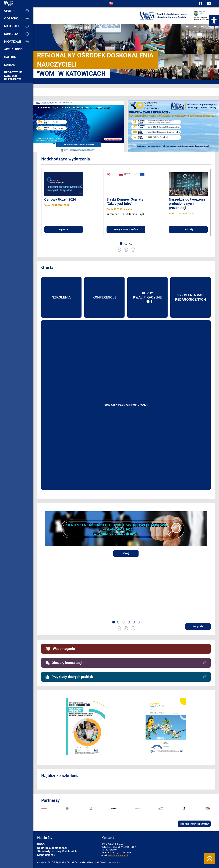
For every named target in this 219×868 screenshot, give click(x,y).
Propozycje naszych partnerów (13, 76)
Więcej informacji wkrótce (126, 229)
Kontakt (10, 65)
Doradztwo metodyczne (126, 405)
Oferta (16, 11)
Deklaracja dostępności (52, 848)
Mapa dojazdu (46, 855)
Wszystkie (198, 626)
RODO (41, 844)
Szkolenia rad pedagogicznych (190, 297)
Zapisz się (64, 229)
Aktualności (14, 49)
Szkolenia (61, 297)
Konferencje (104, 297)
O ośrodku (16, 18)
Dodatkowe (16, 42)
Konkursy (16, 34)
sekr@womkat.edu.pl (118, 855)
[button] (121, 243)
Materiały (16, 26)
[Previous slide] (119, 250)
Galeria (10, 57)
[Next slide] (133, 250)
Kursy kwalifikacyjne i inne (147, 297)
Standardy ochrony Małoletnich (57, 851)
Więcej (126, 553)
